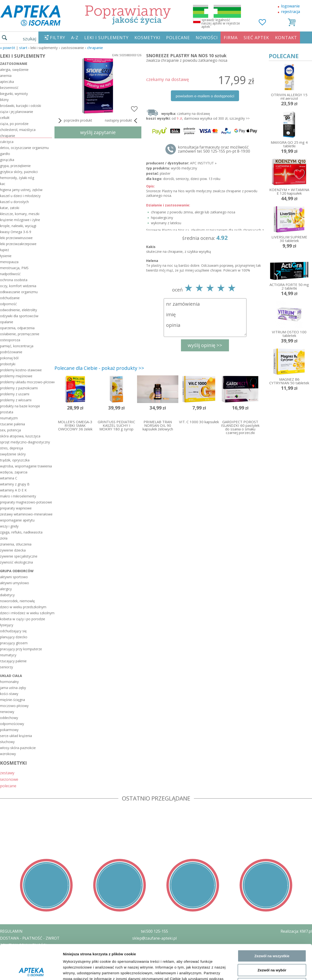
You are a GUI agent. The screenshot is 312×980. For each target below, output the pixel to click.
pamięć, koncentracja (17, 346)
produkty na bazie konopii (20, 406)
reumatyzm (9, 418)
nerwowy (7, 712)
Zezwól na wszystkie (272, 777)
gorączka (7, 160)
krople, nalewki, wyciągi (18, 226)
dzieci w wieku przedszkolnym (23, 607)
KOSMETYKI (147, 37)
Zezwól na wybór (272, 791)
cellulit (5, 118)
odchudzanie (10, 298)
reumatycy (8, 655)
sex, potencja (10, 430)
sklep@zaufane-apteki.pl (154, 938)
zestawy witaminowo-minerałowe (26, 514)
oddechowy (9, 718)
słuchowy (7, 742)
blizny (4, 100)
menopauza (9, 262)
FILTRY (58, 37)
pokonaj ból (9, 358)
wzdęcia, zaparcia (14, 472)
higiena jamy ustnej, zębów (21, 190)
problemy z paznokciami (19, 388)
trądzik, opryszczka (15, 460)
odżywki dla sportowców (19, 316)
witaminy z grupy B (15, 484)
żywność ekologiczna (16, 562)
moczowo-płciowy (14, 706)
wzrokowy (8, 754)
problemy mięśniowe (16, 376)
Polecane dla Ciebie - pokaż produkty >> (99, 368)
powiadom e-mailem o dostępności (205, 96)
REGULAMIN (11, 931)
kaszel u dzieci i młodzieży (20, 196)
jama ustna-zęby (13, 688)
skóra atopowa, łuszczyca (20, 436)
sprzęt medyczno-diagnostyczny (25, 442)
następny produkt (122, 121)
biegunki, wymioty (14, 94)
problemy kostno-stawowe (21, 370)
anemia (6, 76)
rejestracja (291, 12)
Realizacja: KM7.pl (296, 931)
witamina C (9, 478)
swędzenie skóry (13, 454)
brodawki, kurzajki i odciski (21, 106)
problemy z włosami (16, 400)
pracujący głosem (14, 643)
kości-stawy (9, 694)
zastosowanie (14, 64)
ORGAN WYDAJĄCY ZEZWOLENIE (29, 959)
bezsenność (9, 88)
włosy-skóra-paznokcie (18, 748)
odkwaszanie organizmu (19, 292)
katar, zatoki (10, 208)
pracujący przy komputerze (21, 649)
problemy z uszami (15, 394)
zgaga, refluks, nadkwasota (21, 532)
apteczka (7, 82)
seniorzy (6, 667)
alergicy (6, 589)
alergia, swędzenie (14, 70)
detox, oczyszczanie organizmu (24, 148)
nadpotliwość (10, 274)
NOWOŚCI (207, 37)
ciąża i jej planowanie (17, 112)
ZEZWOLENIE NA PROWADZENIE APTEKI (37, 952)
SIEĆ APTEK (256, 37)
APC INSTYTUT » (203, 163)
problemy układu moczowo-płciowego (26, 382)
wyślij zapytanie (98, 132)
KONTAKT (286, 37)
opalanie (7, 322)
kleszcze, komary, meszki (20, 214)
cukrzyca (7, 142)
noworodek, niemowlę (17, 601)
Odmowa (272, 805)
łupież (5, 250)
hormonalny (9, 682)
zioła (4, 538)
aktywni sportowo (14, 577)
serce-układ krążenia (16, 736)
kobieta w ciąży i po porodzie (23, 619)
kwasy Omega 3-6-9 (16, 232)
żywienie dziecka (13, 550)
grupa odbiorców (17, 571)
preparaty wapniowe (16, 508)
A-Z (75, 37)
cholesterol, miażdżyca (18, 130)
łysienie (6, 256)
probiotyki (8, 364)
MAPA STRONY (14, 973)
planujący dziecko (14, 637)
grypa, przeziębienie (15, 166)
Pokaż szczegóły (256, 826)
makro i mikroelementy (18, 496)
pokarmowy (9, 730)
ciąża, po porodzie (14, 124)
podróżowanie (11, 352)
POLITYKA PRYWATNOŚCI (23, 945)
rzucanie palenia (12, 424)
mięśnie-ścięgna (12, 700)
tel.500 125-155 (154, 931)
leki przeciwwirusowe (16, 238)
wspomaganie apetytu (17, 520)
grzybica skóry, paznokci (19, 172)
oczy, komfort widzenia (18, 286)
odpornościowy (12, 724)
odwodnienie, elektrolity (18, 310)
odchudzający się (13, 631)
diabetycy (7, 595)
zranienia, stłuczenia (16, 544)
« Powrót (8, 48)
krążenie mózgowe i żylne (20, 220)
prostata (7, 412)
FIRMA (231, 37)
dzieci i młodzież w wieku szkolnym (26, 613)
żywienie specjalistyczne (19, 556)
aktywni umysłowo (15, 583)
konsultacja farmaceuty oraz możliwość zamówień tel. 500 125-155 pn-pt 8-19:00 (214, 149)
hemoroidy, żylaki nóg (17, 178)
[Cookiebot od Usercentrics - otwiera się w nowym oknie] (31, 826)
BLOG (5, 966)
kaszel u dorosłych (14, 202)
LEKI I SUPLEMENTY (106, 37)
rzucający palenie (13, 661)
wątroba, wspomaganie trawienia (26, 466)
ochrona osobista (14, 280)
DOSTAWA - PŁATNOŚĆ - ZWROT (30, 938)
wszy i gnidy (9, 526)
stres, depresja (12, 448)
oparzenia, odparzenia (17, 328)
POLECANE (178, 37)
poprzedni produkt (75, 121)
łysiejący (7, 625)
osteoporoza (10, 340)
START (23, 48)
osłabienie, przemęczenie (20, 334)
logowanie (290, 6)
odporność (8, 304)
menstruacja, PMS (14, 268)
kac (3, 184)
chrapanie (95, 48)
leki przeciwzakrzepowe (18, 244)
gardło (5, 154)
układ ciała (11, 676)
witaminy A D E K (13, 490)
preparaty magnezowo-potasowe (26, 502)
